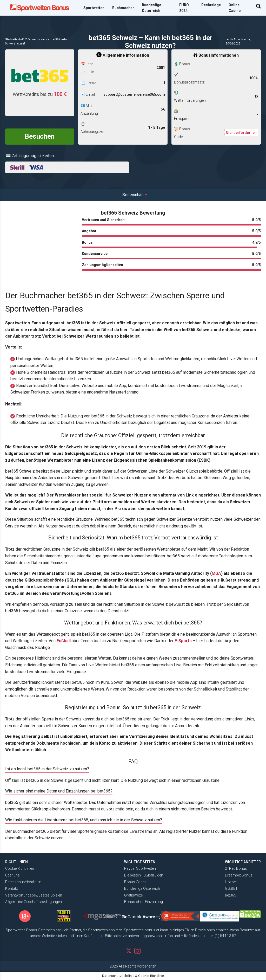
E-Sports (183, 641)
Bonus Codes (135, 882)
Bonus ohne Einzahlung (144, 902)
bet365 (231, 895)
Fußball (64, 641)
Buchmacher (123, 8)
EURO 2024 (184, 8)
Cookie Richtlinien (20, 868)
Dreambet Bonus (239, 875)
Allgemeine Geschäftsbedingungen (34, 902)
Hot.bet (231, 882)
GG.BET (231, 888)
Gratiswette (133, 895)
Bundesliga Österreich (152, 8)
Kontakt (12, 888)
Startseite (11, 39)
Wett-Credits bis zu (40, 94)
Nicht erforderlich (241, 133)
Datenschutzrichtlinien (23, 882)
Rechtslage (211, 5)
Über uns (12, 875)
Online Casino (235, 8)
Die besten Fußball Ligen (144, 875)
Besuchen (40, 136)
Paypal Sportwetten (140, 868)
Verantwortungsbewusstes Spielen (34, 895)
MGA (216, 573)
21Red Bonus (236, 868)
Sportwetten (94, 8)
